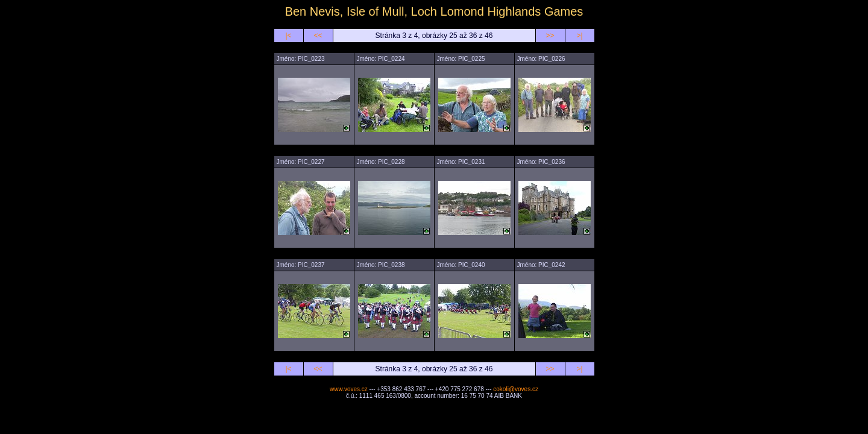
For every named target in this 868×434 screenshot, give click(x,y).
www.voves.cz (349, 389)
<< (318, 36)
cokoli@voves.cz (516, 389)
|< (288, 36)
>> (550, 36)
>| (579, 36)
